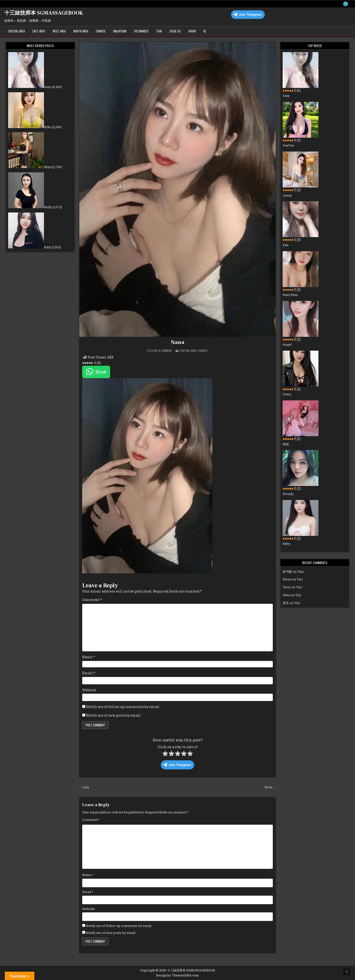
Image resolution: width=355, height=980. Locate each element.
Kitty (48, 247)
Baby (286, 544)
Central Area (16, 31)
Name (89, 657)
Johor (192, 31)
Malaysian (120, 31)
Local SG (175, 31)
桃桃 (286, 444)
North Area (81, 31)
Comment (92, 600)
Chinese (101, 31)
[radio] (165, 755)
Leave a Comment (162, 351)
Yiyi (300, 580)
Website (89, 690)
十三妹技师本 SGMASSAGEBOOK (44, 13)
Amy (48, 87)
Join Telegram (247, 15)
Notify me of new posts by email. (114, 716)
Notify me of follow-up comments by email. (123, 707)
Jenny (287, 196)
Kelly (48, 207)
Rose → (270, 787)
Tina (300, 572)
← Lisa (84, 787)
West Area (59, 31)
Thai (159, 31)
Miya (48, 167)
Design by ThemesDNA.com (177, 975)
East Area (39, 31)
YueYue (288, 146)
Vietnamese (141, 31)
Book (101, 372)
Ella (285, 245)
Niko (48, 127)
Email (89, 673)
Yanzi (287, 395)
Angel (287, 345)
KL (205, 31)
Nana (177, 342)
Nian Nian (290, 295)
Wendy (288, 494)
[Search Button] (345, 4)
